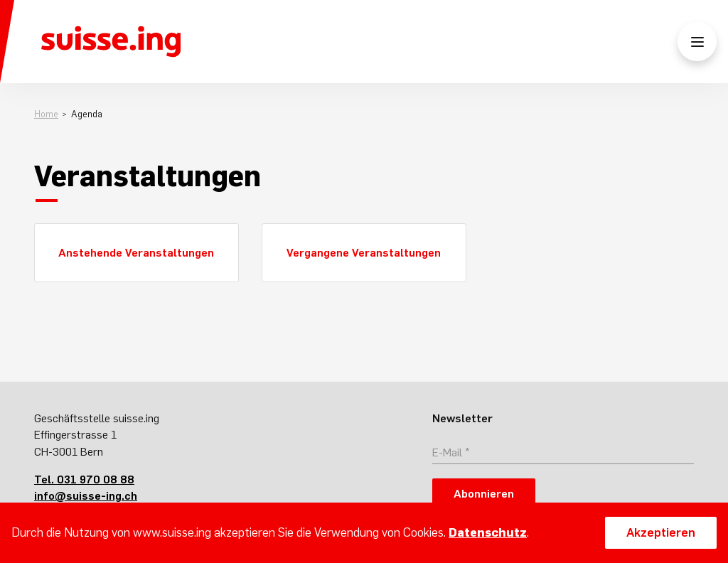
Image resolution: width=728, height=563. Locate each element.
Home (46, 114)
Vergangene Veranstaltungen (364, 252)
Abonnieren (484, 493)
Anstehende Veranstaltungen (136, 252)
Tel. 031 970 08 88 (84, 479)
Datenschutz (488, 532)
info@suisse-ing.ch (86, 495)
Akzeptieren (661, 532)
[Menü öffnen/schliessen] (697, 42)
